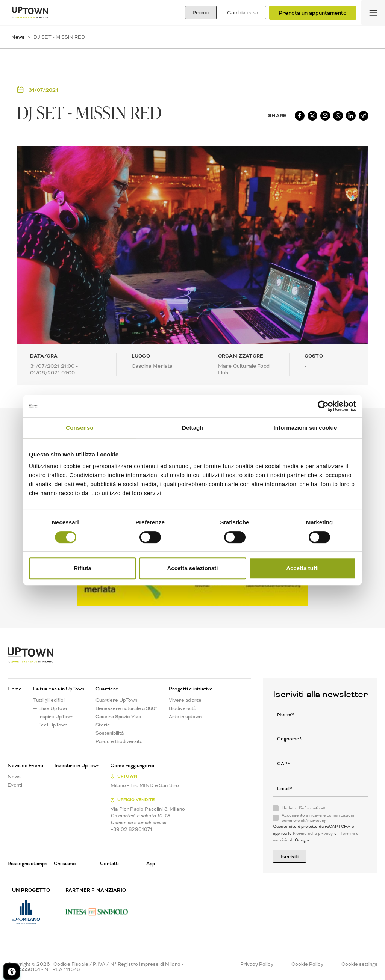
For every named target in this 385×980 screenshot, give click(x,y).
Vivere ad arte (185, 700)
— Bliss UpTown (51, 708)
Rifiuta (83, 568)
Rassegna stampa (27, 863)
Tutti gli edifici (49, 700)
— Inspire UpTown (53, 717)
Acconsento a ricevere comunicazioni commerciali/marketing (318, 818)
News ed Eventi (25, 766)
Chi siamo (65, 863)
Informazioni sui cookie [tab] (305, 428)
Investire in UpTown (77, 766)
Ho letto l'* (303, 808)
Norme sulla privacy (313, 833)
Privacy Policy (257, 965)
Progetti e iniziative (191, 689)
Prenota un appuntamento (313, 13)
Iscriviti (292, 856)
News (18, 37)
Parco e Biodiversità (119, 741)
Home (15, 689)
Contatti (109, 863)
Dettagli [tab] (192, 428)
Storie (103, 725)
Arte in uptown (185, 717)
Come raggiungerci (132, 766)
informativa (312, 808)
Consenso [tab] (80, 428)
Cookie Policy (307, 965)
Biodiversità (183, 708)
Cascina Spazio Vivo (118, 717)
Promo (193, 13)
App (151, 863)
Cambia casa (240, 13)
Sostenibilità (110, 733)
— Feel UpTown (50, 725)
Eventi (15, 785)
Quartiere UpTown (116, 700)
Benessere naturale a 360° (127, 708)
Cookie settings (359, 965)
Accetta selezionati (192, 568)
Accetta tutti (302, 568)
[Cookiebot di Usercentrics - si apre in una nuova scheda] (323, 406)
